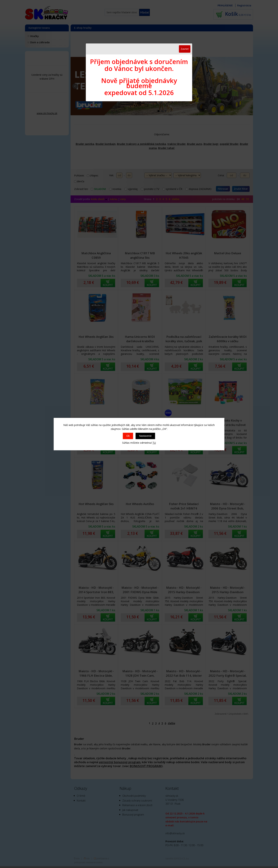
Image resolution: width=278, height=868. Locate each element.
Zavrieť (185, 49)
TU (154, 443)
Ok (128, 436)
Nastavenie (145, 436)
